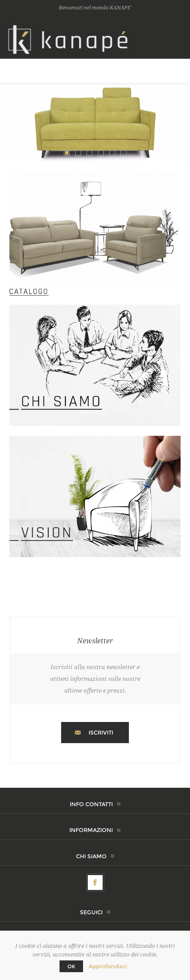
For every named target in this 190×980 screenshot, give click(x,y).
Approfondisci (108, 966)
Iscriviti (101, 733)
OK (71, 966)
